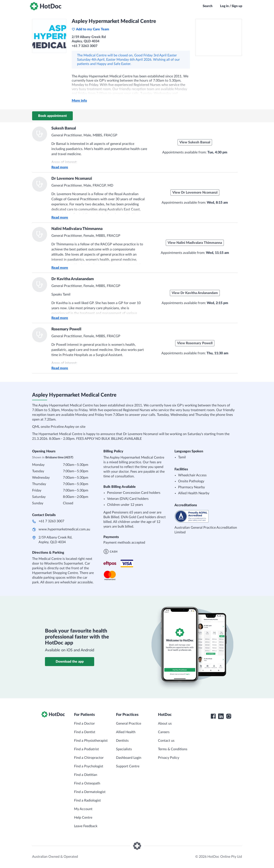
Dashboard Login (129, 758)
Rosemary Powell (66, 329)
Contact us (166, 741)
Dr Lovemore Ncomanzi (72, 179)
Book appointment (52, 116)
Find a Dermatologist (90, 792)
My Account (83, 809)
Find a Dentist (85, 732)
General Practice (129, 724)
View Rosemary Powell (195, 343)
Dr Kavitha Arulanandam (73, 279)
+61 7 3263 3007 (51, 521)
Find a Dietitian (86, 775)
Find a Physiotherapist (91, 741)
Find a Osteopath (87, 783)
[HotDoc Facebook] (213, 716)
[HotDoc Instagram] (229, 716)
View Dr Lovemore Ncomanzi (195, 193)
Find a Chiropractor (89, 758)
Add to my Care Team (90, 29)
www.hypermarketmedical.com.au (64, 529)
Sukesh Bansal (64, 128)
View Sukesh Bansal (195, 142)
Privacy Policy (169, 758)
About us (165, 724)
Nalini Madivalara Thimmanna (77, 229)
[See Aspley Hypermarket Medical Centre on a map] (219, 37)
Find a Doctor (84, 724)
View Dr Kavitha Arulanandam (195, 293)
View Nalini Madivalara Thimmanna (195, 243)
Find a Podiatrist (86, 749)
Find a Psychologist (89, 766)
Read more (60, 167)
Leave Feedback (86, 826)
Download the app (70, 662)
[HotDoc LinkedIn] (221, 716)
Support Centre (128, 766)
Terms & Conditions (173, 749)
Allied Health (126, 732)
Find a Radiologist (87, 800)
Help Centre (83, 818)
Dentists (122, 741)
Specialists (124, 749)
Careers (164, 732)
